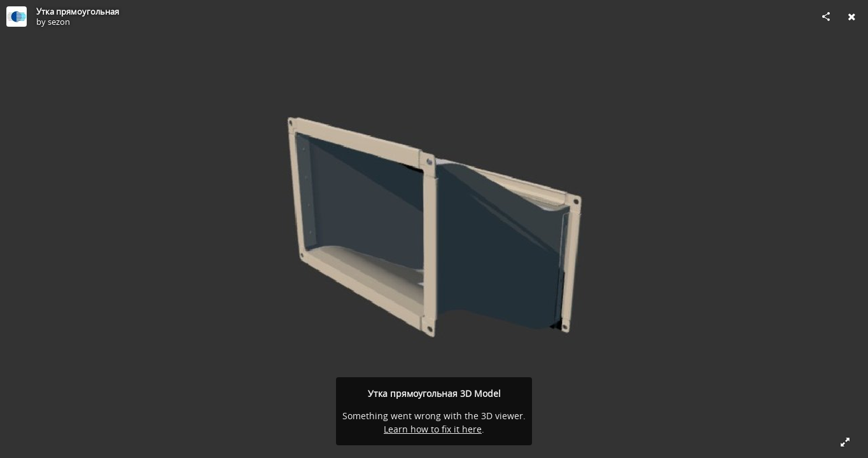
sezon (59, 22)
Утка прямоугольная (78, 11)
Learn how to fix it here (433, 429)
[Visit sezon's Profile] (17, 17)
